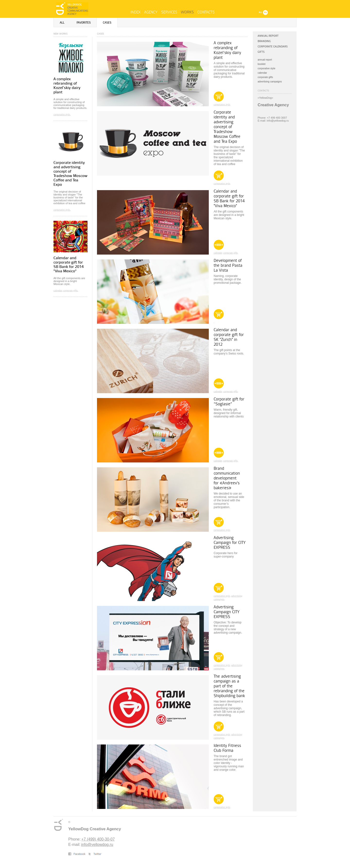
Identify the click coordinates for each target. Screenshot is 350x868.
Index (136, 12)
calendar (58, 290)
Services (169, 12)
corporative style (62, 114)
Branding (264, 41)
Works (187, 12)
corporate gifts (70, 290)
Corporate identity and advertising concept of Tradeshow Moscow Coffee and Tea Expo (70, 174)
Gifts (261, 52)
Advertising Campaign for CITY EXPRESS (230, 543)
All (62, 23)
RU (260, 12)
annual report (265, 60)
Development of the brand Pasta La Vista (228, 266)
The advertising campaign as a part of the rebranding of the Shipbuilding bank (229, 686)
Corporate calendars (273, 47)
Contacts (206, 12)
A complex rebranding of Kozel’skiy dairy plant (67, 86)
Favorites (84, 23)
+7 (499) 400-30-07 (98, 839)
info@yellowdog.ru (97, 845)
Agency (151, 12)
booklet (262, 64)
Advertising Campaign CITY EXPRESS (227, 612)
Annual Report (268, 36)
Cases (107, 23)
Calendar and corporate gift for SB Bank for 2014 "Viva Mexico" (69, 265)
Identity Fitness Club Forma (227, 748)
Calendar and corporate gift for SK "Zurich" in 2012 (229, 337)
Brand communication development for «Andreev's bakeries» (227, 478)
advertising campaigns (270, 82)
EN (266, 12)
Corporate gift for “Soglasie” (229, 402)
